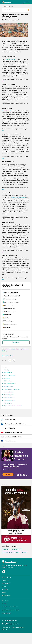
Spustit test (16, 342)
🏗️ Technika (6, 318)
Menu (26, 2)
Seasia (24, 349)
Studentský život (9, 395)
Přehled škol (5, 580)
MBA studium (8, 373)
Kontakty (4, 604)
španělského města (10, 59)
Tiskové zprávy (8, 403)
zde (3, 81)
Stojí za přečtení (9, 392)
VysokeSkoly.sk (6, 627)
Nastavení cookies (14, 624)
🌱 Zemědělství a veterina (10, 324)
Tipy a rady (5, 589)
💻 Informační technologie (10, 299)
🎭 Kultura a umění (8, 305)
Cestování (6, 549)
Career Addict (9, 349)
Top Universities (17, 349)
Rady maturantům (9, 386)
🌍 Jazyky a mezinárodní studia (11, 302)
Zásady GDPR (6, 624)
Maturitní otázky (6, 596)
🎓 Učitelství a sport (8, 321)
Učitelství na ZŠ (16, 549)
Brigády (4, 592)
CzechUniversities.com (18, 627)
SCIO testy (5, 586)
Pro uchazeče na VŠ (10, 384)
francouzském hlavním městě (19, 197)
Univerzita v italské (7, 111)
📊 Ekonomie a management (10, 293)
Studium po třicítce (9, 398)
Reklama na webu (7, 613)
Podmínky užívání (7, 622)
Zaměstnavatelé (6, 583)
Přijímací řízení (8, 381)
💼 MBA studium (7, 327)
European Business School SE (11, 552)
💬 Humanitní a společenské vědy (11, 296)
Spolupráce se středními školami (10, 610)
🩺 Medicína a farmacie (9, 308)
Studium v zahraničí (8, 6)
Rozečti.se (5, 629)
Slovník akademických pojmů (12, 389)
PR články (7, 378)
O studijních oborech (10, 375)
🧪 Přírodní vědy (7, 315)
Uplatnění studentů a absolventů (13, 406)
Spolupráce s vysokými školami (10, 607)
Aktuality (7, 370)
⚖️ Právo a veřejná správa (9, 311)
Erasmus (24, 552)
